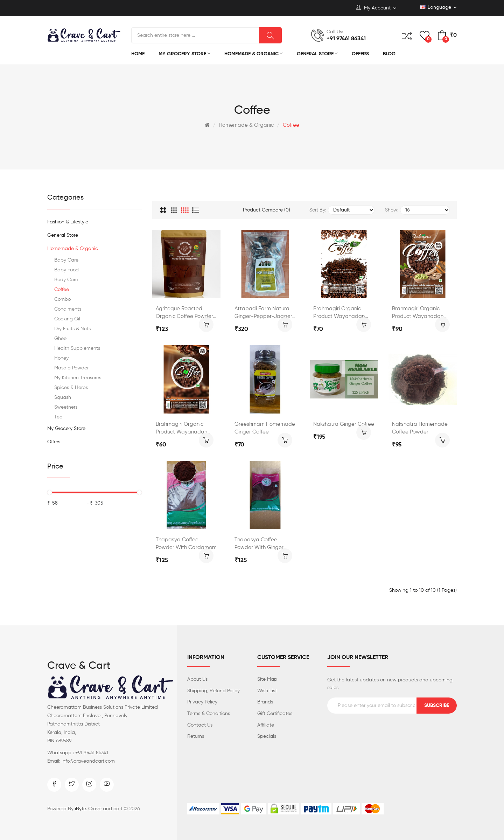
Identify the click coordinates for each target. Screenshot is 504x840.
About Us (197, 679)
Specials (267, 736)
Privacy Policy (202, 702)
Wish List (267, 691)
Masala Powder (71, 368)
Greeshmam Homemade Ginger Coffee (265, 428)
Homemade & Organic (246, 125)
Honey (61, 358)
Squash (63, 397)
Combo (62, 299)
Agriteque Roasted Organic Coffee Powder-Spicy (186, 313)
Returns (196, 736)
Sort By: (318, 210)
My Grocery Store (66, 429)
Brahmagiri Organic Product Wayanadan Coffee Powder (339, 313)
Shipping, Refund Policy (213, 691)
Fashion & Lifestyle (68, 222)
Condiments (68, 309)
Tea (58, 417)
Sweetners (66, 407)
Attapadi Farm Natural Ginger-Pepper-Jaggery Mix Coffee (265, 313)
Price (55, 467)
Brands (265, 702)
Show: (392, 210)
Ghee (60, 339)
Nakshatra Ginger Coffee (344, 424)
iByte (80, 809)
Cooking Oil (67, 319)
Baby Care (66, 260)
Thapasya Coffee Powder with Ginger (259, 544)
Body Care (66, 280)
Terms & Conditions (209, 714)
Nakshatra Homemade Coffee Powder (420, 428)
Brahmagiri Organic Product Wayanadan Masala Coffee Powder (420, 313)
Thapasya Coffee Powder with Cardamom (186, 544)
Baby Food (66, 270)
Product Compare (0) (267, 210)
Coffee (291, 125)
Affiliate (266, 725)
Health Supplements (77, 348)
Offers (54, 442)
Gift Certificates (275, 714)
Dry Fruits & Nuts (72, 329)
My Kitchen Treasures (78, 378)
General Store (63, 235)
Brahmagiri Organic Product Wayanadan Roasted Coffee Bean (182, 429)
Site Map (267, 679)
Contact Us (200, 725)
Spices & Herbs (71, 388)
